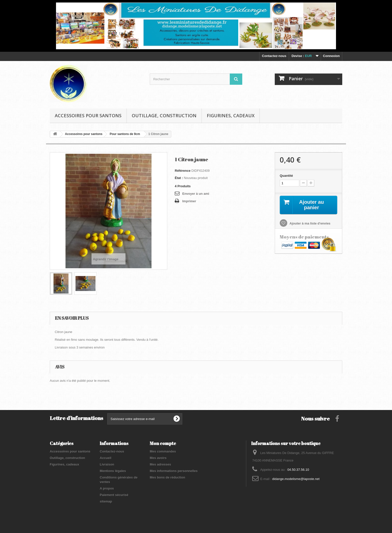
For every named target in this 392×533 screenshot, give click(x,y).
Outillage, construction (164, 115)
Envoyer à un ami (196, 194)
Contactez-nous (274, 56)
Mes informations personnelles (174, 471)
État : (179, 178)
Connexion (331, 56)
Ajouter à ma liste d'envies (310, 223)
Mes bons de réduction (167, 477)
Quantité (286, 176)
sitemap (106, 501)
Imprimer (189, 201)
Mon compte (163, 443)
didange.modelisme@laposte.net (296, 479)
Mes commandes (163, 451)
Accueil (105, 458)
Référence (183, 171)
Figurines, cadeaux (231, 115)
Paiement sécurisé (114, 495)
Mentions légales (113, 471)
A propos (107, 488)
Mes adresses (160, 464)
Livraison (107, 464)
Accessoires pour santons (88, 115)
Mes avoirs (158, 458)
